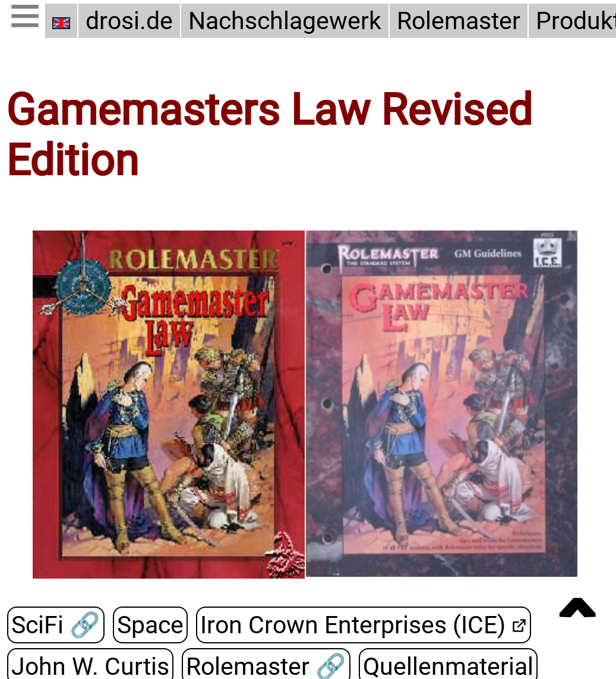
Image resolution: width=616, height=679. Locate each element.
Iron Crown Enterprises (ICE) (352, 625)
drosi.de (129, 21)
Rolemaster (459, 21)
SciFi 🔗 (56, 625)
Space (150, 625)
